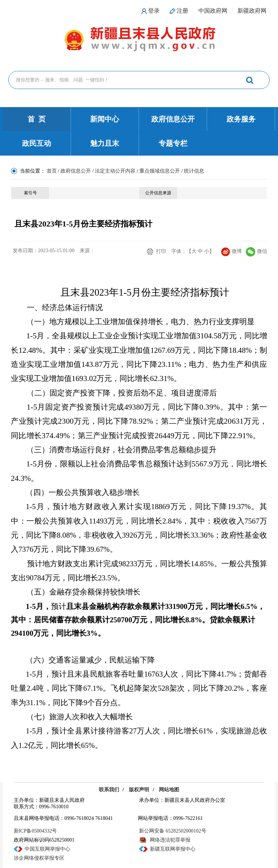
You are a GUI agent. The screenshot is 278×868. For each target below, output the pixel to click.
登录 (154, 11)
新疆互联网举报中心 (173, 849)
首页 (52, 171)
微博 (231, 251)
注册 (182, 11)
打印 (161, 251)
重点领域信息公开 (160, 171)
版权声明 (139, 790)
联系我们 (109, 790)
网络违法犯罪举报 (170, 840)
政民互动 (37, 143)
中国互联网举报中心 (47, 849)
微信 (256, 251)
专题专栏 (173, 143)
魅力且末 (105, 143)
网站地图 (169, 790)
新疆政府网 (252, 11)
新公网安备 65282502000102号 (173, 831)
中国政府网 (213, 11)
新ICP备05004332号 (35, 831)
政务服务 (241, 119)
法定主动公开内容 (115, 171)
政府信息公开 (173, 119)
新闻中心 (105, 119)
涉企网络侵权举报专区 (39, 858)
